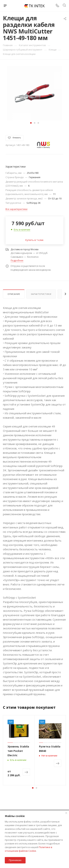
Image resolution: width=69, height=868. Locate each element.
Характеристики (41, 294)
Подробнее (17, 261)
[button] (31, 123)
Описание (14, 294)
